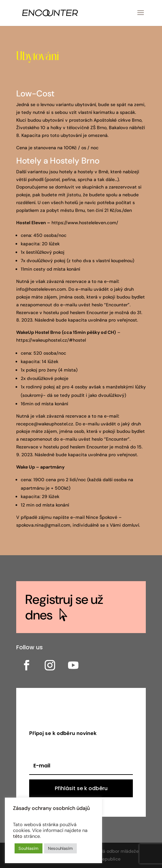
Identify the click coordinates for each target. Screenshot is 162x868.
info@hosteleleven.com (41, 289)
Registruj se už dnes (64, 607)
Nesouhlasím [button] (60, 848)
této (18, 836)
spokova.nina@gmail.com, (44, 525)
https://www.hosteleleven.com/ (85, 223)
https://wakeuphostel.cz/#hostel (51, 340)
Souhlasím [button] (29, 848)
